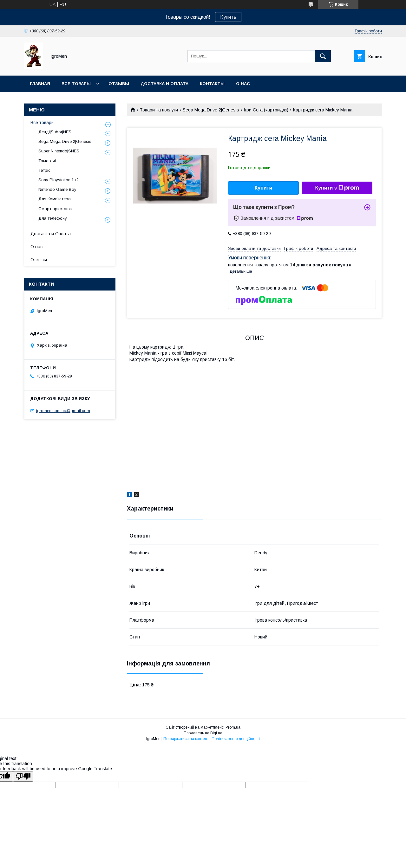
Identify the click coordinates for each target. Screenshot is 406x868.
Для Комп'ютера (55, 199)
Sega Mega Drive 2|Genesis (211, 110)
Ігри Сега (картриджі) (266, 110)
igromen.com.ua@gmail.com (63, 411)
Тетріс (44, 170)
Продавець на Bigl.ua (203, 733)
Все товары (76, 84)
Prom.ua (233, 727)
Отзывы (119, 84)
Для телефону (53, 218)
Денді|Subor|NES (55, 132)
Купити (264, 188)
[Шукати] (323, 56)
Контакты (212, 84)
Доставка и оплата (164, 84)
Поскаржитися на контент (186, 739)
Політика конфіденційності (236, 739)
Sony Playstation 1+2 (59, 180)
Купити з (337, 188)
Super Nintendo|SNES (59, 151)
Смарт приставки (56, 209)
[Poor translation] (23, 776)
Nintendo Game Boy (57, 189)
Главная (40, 84)
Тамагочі (47, 161)
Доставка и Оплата (51, 234)
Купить (228, 17)
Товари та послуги (159, 110)
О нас (243, 84)
